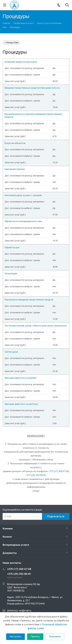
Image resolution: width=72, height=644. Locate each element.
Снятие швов (11, 352)
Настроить (15, 637)
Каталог (7, 537)
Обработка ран (12, 247)
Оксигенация (11, 273)
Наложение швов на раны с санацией (23, 195)
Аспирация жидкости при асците (21, 62)
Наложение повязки (15, 169)
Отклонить (55, 637)
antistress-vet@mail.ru (19, 611)
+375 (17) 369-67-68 (19, 569)
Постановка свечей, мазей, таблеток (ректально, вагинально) (36, 326)
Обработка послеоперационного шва (23, 221)
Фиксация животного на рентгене (21, 404)
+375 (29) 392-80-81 (19, 574)
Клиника (8, 529)
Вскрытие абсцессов (15, 143)
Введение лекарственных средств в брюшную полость (32, 88)
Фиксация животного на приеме (20, 378)
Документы (10, 553)
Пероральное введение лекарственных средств (29, 300)
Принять (35, 637)
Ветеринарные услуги (16, 545)
